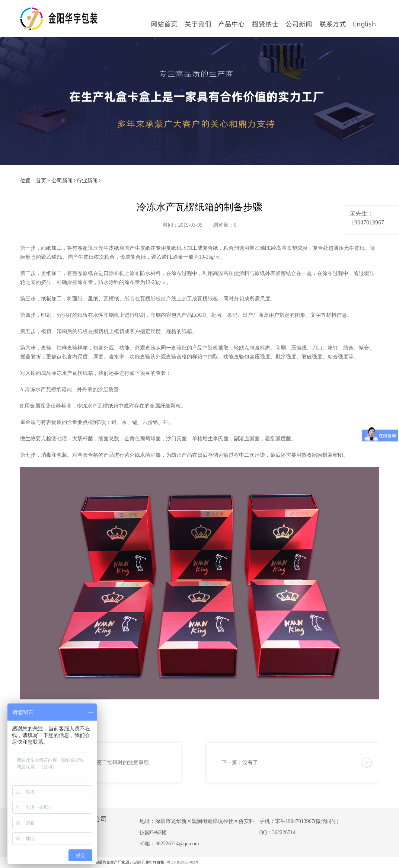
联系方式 (333, 24)
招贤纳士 (265, 24)
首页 (41, 181)
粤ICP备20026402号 (183, 862)
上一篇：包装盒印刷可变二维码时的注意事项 (97, 762)
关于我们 (198, 24)
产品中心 (232, 24)
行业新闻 (87, 181)
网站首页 (164, 24)
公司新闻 (299, 24)
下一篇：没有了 (240, 762)
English (364, 24)
